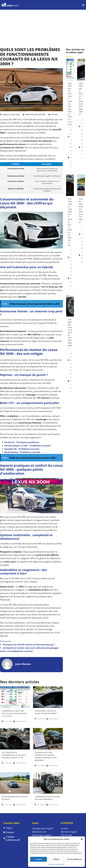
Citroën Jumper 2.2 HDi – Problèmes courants (27, 446)
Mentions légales (69, 832)
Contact (65, 828)
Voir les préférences (74, 859)
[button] (82, 839)
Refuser (56, 859)
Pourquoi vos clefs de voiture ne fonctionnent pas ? (29, 644)
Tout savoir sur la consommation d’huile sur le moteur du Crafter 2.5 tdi (14, 755)
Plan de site (67, 835)
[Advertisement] (43, 26)
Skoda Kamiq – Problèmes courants (22, 452)
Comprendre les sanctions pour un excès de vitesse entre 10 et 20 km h (14, 713)
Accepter (39, 859)
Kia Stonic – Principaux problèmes (22, 442)
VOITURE (54, 114)
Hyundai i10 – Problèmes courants (22, 449)
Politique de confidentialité (57, 864)
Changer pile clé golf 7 (43, 828)
